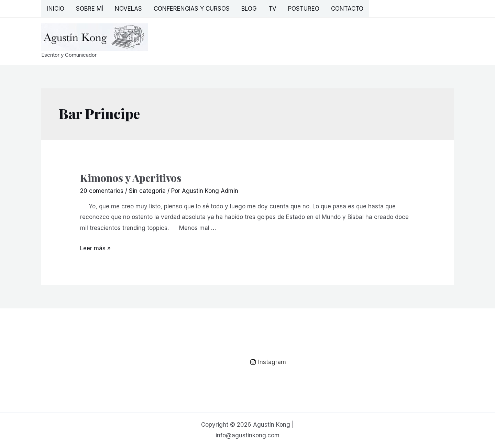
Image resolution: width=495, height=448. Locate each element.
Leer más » (95, 248)
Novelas (128, 9)
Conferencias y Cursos (192, 9)
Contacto (347, 9)
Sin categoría (147, 191)
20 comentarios (102, 191)
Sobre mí (90, 9)
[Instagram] (268, 362)
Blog (249, 9)
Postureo (304, 9)
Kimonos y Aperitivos (131, 178)
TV (272, 9)
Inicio (56, 9)
